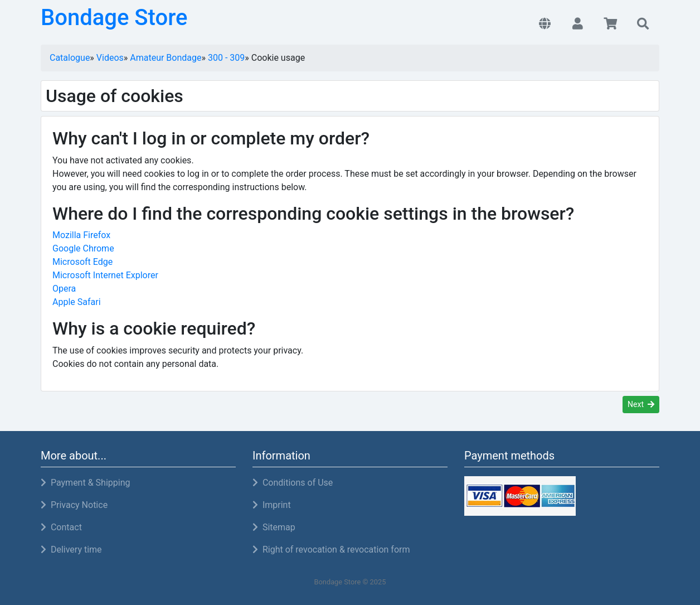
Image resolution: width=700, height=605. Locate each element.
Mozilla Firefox (81, 235)
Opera (64, 289)
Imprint (272, 505)
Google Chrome (83, 248)
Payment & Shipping (85, 483)
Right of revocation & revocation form (331, 550)
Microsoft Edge (82, 262)
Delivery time (71, 550)
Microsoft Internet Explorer (105, 275)
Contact (61, 527)
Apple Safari (77, 302)
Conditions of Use (293, 483)
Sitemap (274, 527)
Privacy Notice (74, 505)
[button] (545, 25)
